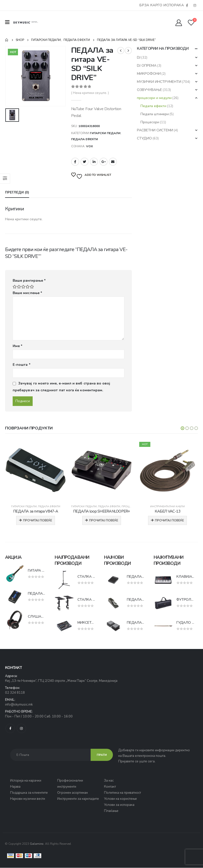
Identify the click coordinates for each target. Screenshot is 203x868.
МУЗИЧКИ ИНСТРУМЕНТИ (159, 82)
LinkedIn (94, 162)
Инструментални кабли (167, 507)
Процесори (150, 122)
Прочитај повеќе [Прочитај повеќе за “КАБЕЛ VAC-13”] (169, 520)
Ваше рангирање (29, 281)
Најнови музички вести (28, 799)
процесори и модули (154, 98)
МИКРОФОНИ (149, 74)
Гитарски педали (105, 133)
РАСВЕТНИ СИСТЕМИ (155, 130)
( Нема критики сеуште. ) (90, 93)
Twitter (85, 162)
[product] (36, 470)
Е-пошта (22, 365)
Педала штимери (155, 114)
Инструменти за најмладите (78, 799)
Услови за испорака (119, 805)
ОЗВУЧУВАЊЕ (149, 90)
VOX (89, 146)
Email (113, 162)
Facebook (75, 162)
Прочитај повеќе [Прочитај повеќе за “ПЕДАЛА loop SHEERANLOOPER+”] (104, 520)
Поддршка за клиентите (29, 793)
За (106, 781)
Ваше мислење (27, 293)
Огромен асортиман (73, 793)
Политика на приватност (123, 793)
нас (111, 781)
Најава (15, 787)
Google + (104, 162)
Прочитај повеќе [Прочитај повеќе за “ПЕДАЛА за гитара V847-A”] (38, 520)
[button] (182, 428)
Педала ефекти (85, 139)
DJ (139, 57)
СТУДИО (144, 138)
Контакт (110, 787)
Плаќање (111, 811)
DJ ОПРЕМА (147, 66)
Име (17, 346)
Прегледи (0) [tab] (17, 192)
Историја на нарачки (26, 781)
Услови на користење (120, 799)
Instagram (21, 729)
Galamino (37, 844)
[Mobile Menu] (9, 22)
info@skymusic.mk (19, 705)
